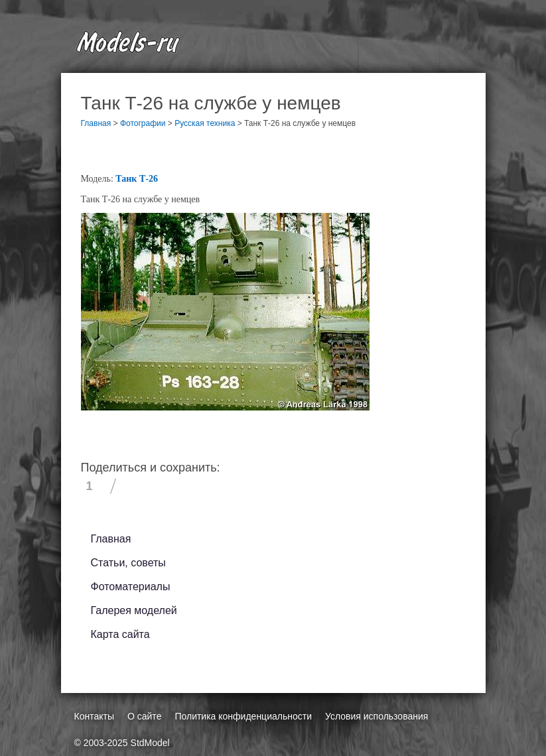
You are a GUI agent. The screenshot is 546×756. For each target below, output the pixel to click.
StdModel (150, 743)
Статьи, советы (128, 563)
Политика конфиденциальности (243, 716)
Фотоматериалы (131, 587)
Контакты (94, 716)
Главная (111, 539)
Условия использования (376, 716)
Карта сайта (120, 634)
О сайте (144, 716)
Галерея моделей (134, 610)
